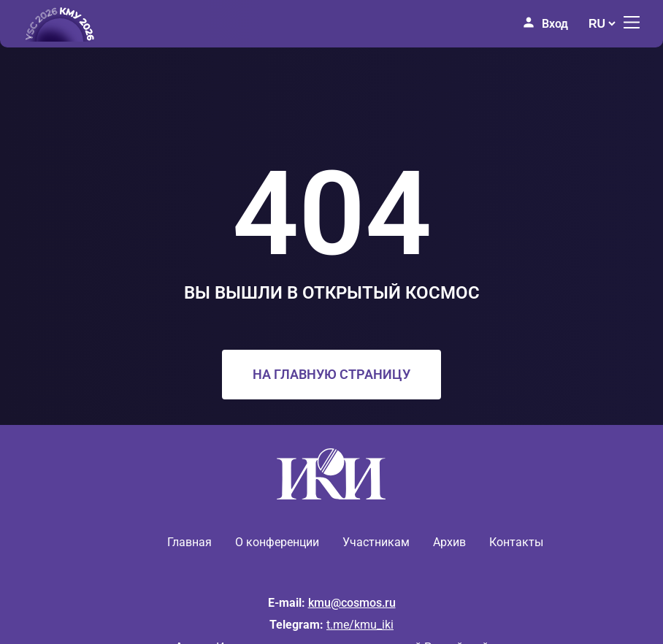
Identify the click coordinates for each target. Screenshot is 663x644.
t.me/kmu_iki (360, 625)
